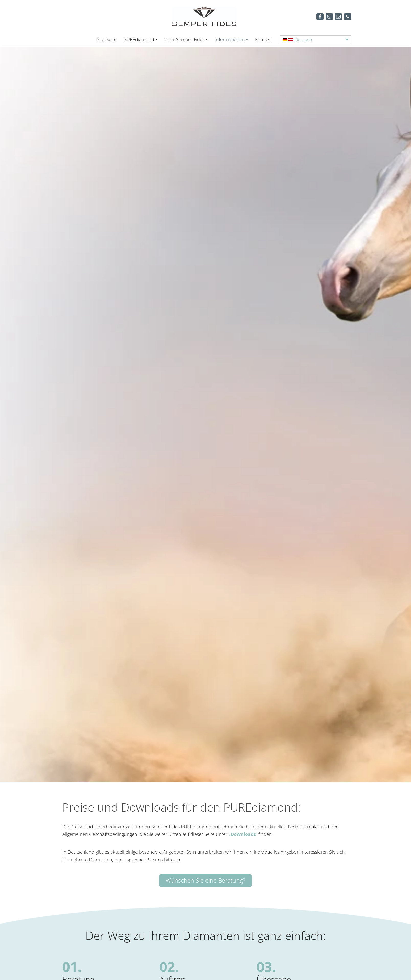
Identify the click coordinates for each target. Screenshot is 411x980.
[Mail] (338, 17)
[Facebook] (320, 17)
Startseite (107, 39)
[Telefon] (348, 17)
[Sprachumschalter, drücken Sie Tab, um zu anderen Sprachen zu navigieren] (316, 39)
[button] (156, 39)
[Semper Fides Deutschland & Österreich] (205, 16)
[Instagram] (329, 17)
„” (243, 835)
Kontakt (263, 39)
